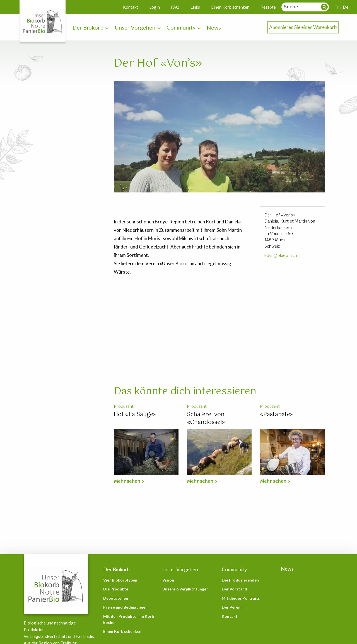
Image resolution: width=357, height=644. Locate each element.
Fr (337, 7)
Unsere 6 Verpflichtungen (185, 589)
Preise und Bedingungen (125, 607)
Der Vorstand (234, 589)
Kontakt (131, 7)
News (287, 569)
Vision (168, 580)
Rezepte (268, 7)
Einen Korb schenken (230, 7)
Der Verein (232, 607)
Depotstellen (116, 598)
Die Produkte (116, 589)
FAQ (175, 7)
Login (155, 7)
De (346, 7)
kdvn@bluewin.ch (281, 256)
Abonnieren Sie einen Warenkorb (303, 27)
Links (195, 7)
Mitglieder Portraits (241, 598)
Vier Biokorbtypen (120, 580)
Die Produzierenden (240, 580)
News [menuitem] (214, 27)
